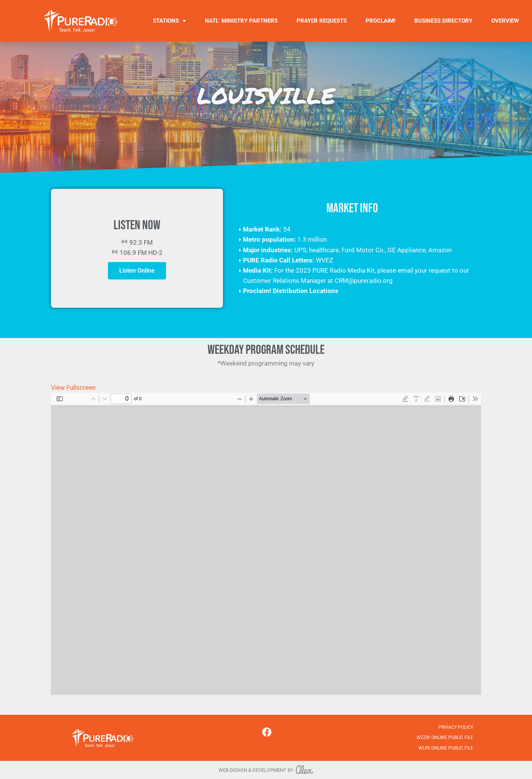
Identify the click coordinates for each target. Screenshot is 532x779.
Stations (169, 21)
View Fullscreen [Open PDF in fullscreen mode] (73, 387)
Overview (505, 21)
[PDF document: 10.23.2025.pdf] (266, 544)
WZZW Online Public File (445, 737)
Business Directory (443, 21)
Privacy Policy (456, 727)
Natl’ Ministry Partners (241, 21)
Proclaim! (381, 21)
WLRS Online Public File (446, 748)
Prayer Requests (322, 21)
